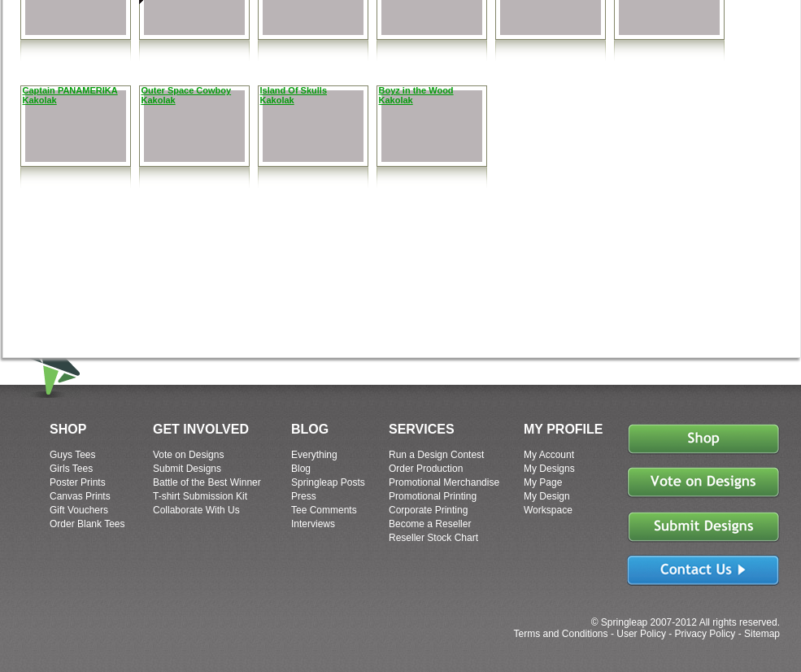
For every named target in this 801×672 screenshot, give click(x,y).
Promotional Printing (433, 496)
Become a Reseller (430, 524)
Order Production (426, 469)
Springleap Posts (328, 482)
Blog (301, 469)
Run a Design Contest (436, 455)
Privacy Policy (705, 634)
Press (304, 496)
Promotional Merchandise (444, 482)
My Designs (549, 469)
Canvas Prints (80, 496)
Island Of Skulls (294, 90)
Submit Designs (187, 469)
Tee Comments (324, 510)
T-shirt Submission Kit (200, 496)
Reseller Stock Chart (433, 538)
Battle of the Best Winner (207, 482)
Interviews (313, 524)
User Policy (641, 634)
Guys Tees (72, 455)
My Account (549, 455)
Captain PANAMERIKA (70, 90)
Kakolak (40, 100)
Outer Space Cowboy (187, 90)
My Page (543, 482)
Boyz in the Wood (416, 90)
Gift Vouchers (79, 510)
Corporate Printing (428, 510)
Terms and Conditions (560, 634)
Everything (314, 455)
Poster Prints (78, 482)
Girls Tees (71, 469)
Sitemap (762, 634)
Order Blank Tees (87, 524)
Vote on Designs (188, 455)
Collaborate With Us (196, 510)
